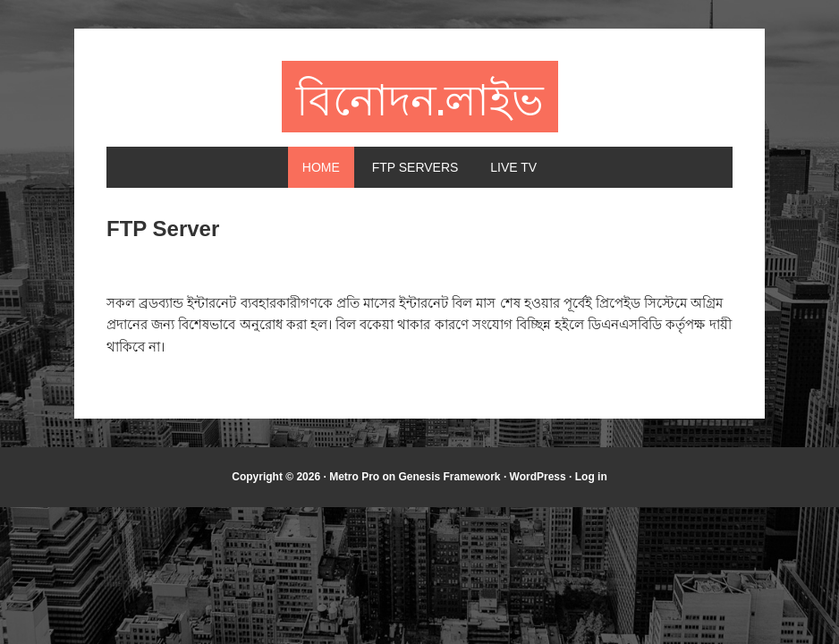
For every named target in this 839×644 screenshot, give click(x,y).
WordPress (538, 477)
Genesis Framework (449, 477)
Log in (591, 477)
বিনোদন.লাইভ (420, 96)
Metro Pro (354, 477)
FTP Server (163, 229)
